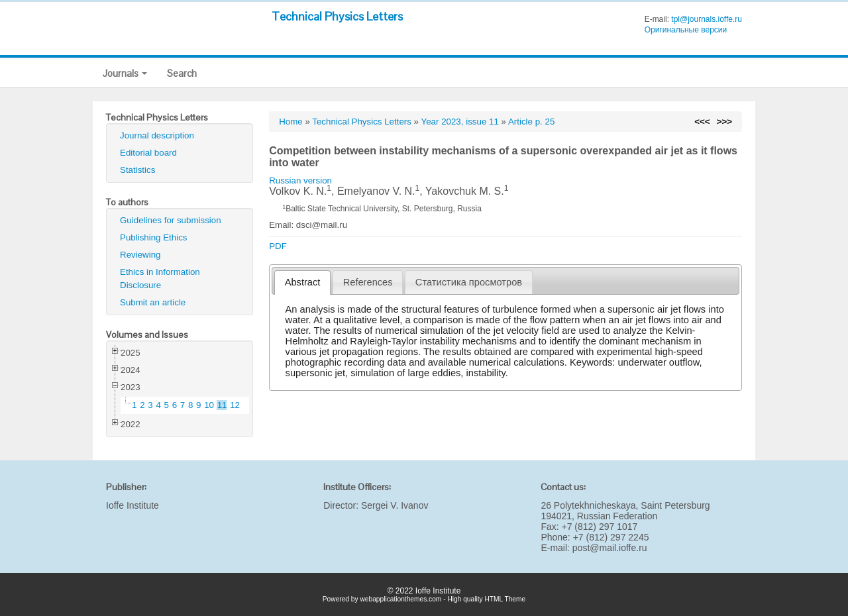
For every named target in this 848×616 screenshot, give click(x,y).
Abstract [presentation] (303, 282)
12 (235, 405)
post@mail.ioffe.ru (610, 548)
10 (209, 405)
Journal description (157, 135)
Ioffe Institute (132, 505)
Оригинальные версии (686, 30)
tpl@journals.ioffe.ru (707, 19)
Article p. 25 (531, 122)
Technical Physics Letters (337, 16)
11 (222, 405)
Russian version (300, 180)
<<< (702, 122)
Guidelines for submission (171, 220)
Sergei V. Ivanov (395, 505)
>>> (724, 122)
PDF (278, 246)
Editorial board (148, 153)
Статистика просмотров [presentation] (469, 282)
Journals (125, 73)
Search (182, 73)
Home (291, 122)
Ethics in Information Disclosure (160, 279)
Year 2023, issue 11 (460, 122)
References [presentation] (368, 282)
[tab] (302, 282)
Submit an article (153, 302)
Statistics (137, 170)
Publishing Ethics (154, 237)
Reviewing (140, 255)
